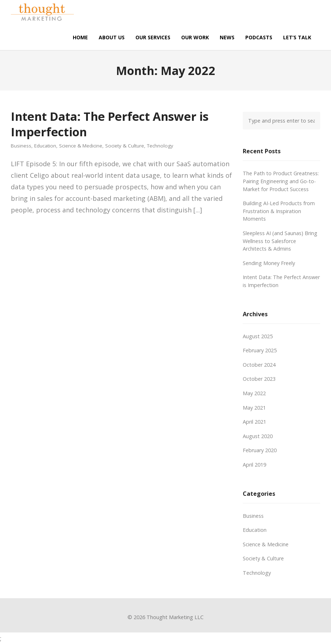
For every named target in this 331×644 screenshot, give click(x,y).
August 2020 (258, 436)
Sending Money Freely (269, 263)
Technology (160, 146)
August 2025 (258, 336)
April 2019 (254, 465)
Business (21, 146)
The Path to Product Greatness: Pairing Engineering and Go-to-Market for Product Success (281, 181)
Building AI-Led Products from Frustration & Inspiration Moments (279, 211)
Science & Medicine (81, 146)
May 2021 (254, 408)
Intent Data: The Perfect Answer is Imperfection (110, 124)
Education (45, 146)
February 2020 (260, 450)
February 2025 (260, 350)
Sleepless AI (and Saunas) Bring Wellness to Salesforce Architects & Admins (280, 241)
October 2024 (259, 365)
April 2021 (254, 422)
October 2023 (259, 379)
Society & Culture (125, 146)
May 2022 (254, 393)
